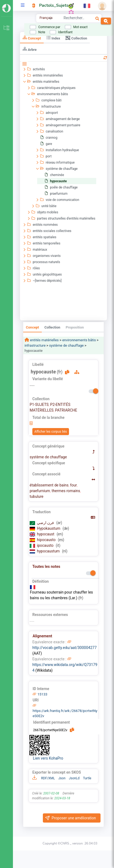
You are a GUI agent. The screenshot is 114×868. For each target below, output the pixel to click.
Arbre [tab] (30, 49)
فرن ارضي (46, 523)
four (73, 485)
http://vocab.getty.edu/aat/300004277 (65, 648)
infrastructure (35, 345)
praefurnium (40, 491)
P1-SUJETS (39, 405)
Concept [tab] (32, 38)
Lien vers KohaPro (48, 758)
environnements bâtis (79, 340)
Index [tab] (53, 38)
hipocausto (47, 540)
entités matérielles (44, 340)
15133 (42, 694)
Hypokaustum (49, 528)
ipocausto (46, 545)
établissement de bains (49, 485)
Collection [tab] (76, 38)
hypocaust (46, 534)
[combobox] (74, 19)
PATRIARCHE (66, 410)
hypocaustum (49, 551)
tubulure (37, 496)
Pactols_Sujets (54, 5)
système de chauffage (66, 345)
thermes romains (66, 491)
